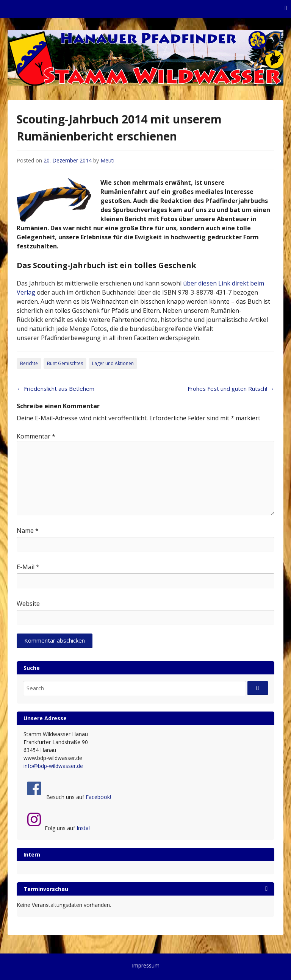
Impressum (146, 965)
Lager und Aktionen (113, 363)
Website (28, 604)
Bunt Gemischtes (65, 363)
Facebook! (98, 797)
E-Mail (28, 567)
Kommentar (36, 436)
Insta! (83, 828)
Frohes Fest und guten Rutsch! (231, 389)
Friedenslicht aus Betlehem (56, 389)
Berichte (29, 363)
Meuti (107, 160)
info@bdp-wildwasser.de (53, 766)
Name (28, 531)
